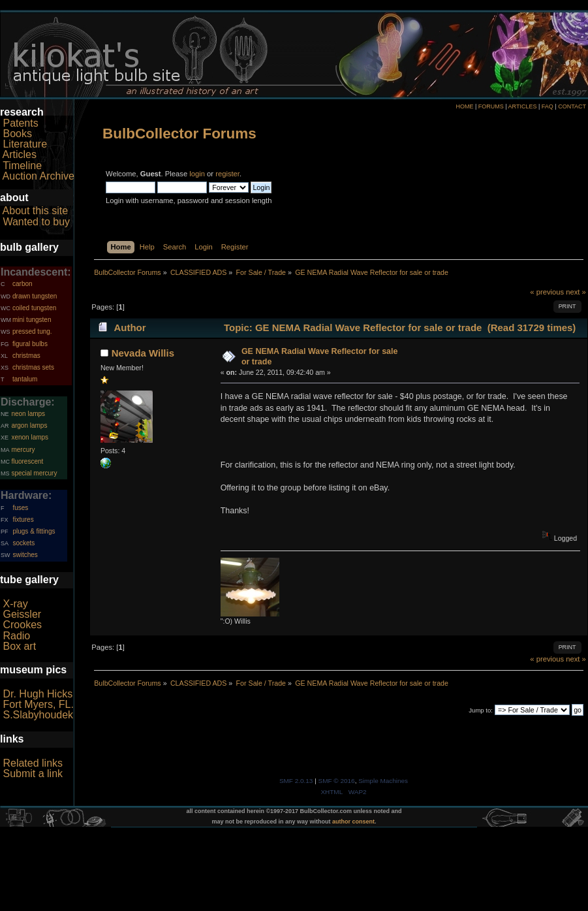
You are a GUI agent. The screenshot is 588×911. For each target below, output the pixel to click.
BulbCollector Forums (179, 134)
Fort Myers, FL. (38, 704)
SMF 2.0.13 (296, 781)
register (227, 174)
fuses (20, 508)
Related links (33, 763)
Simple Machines (383, 781)
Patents (20, 123)
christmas (26, 356)
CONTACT (572, 106)
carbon (23, 284)
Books (17, 134)
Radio (16, 636)
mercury (23, 450)
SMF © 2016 (337, 781)
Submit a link (33, 774)
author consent (353, 822)
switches (25, 555)
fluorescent (27, 461)
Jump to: (481, 710)
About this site (36, 211)
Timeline (22, 166)
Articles (20, 154)
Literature (25, 144)
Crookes (22, 625)
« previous (547, 292)
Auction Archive (39, 176)
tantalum (25, 379)
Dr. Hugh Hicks (38, 694)
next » (576, 292)
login (197, 174)
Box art (19, 646)
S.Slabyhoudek (38, 715)
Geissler (22, 614)
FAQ (548, 106)
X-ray (15, 604)
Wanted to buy (36, 222)
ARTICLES (523, 106)
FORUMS (491, 106)
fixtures (23, 519)
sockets (23, 543)
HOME (464, 106)
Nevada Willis (143, 353)
